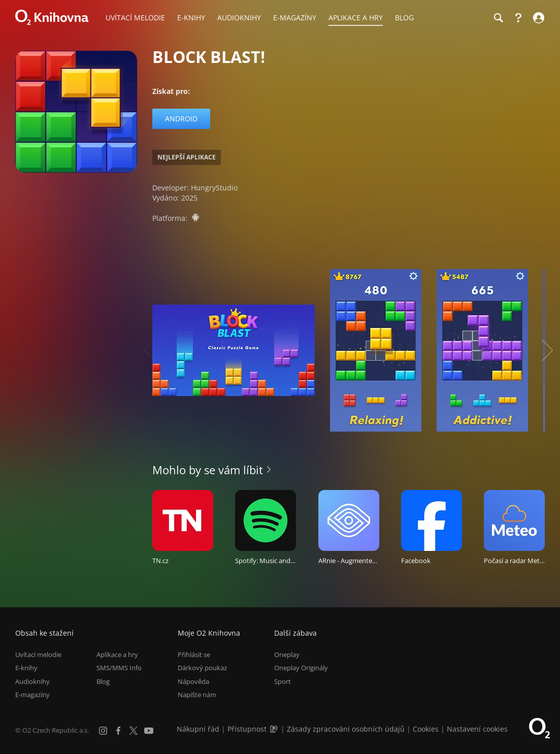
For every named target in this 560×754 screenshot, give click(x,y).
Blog (103, 681)
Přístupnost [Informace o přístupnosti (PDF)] (247, 729)
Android (181, 119)
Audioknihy (32, 681)
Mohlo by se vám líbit (208, 470)
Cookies (426, 729)
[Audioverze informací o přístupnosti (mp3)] (275, 729)
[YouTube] (149, 731)
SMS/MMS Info (119, 668)
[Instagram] (103, 731)
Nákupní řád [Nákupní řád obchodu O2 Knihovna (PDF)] (198, 729)
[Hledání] (498, 18)
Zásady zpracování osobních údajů (346, 729)
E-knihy (26, 668)
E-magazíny (32, 695)
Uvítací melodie (38, 654)
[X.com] (134, 731)
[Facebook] (118, 731)
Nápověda (193, 681)
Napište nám (197, 695)
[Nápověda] (518, 18)
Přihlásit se (194, 654)
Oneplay (287, 654)
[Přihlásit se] (537, 18)
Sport (283, 681)
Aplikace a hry (117, 654)
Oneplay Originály (301, 668)
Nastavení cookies (477, 729)
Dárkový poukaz (202, 668)
